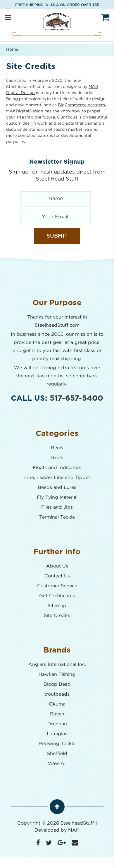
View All (57, 764)
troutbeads (57, 694)
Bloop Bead (57, 684)
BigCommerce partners (81, 105)
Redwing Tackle (57, 744)
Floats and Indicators (57, 468)
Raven (57, 714)
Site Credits (57, 616)
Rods (57, 458)
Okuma (57, 704)
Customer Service (57, 586)
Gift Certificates (57, 596)
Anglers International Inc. (57, 665)
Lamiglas (57, 734)
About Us (57, 566)
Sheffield (57, 754)
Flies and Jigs (57, 507)
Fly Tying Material (57, 497)
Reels (57, 448)
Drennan (57, 724)
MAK (74, 830)
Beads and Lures (57, 488)
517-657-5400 (76, 398)
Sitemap (57, 606)
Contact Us (57, 576)
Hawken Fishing (57, 675)
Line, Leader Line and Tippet (57, 478)
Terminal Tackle (57, 517)
